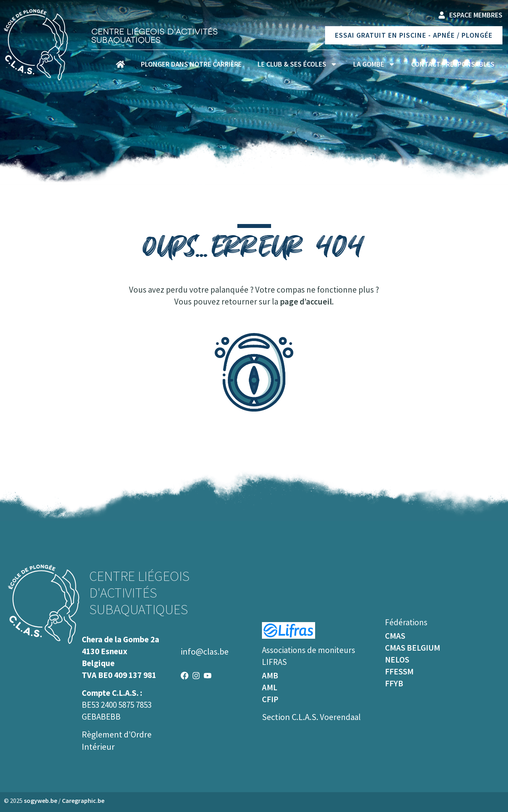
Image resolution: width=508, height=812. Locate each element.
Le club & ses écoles (297, 64)
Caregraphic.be (83, 801)
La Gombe (374, 64)
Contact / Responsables (453, 64)
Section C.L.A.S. (291, 717)
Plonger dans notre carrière (191, 64)
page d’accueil (306, 302)
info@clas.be (205, 651)
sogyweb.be (40, 801)
